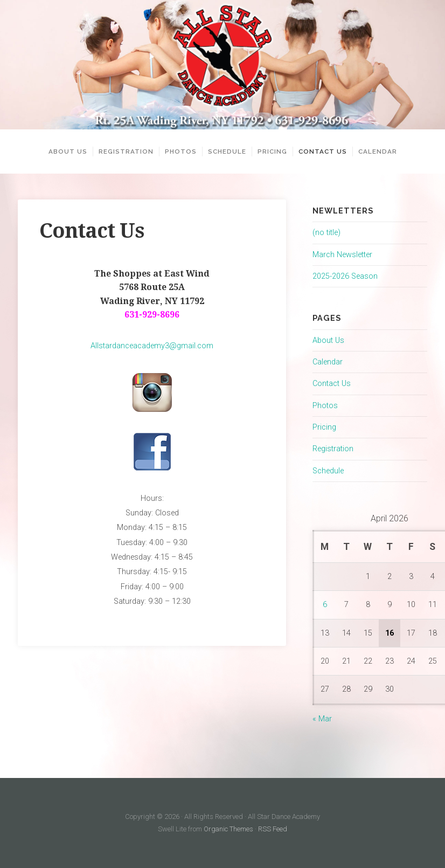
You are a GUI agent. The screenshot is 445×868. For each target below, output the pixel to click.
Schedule (227, 151)
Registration (126, 151)
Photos (181, 151)
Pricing (272, 151)
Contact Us (323, 151)
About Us (68, 151)
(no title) (326, 233)
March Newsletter (342, 255)
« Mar (322, 719)
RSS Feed (273, 829)
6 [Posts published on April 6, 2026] (325, 605)
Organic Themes (228, 829)
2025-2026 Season (345, 276)
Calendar (378, 151)
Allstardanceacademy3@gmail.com (152, 346)
